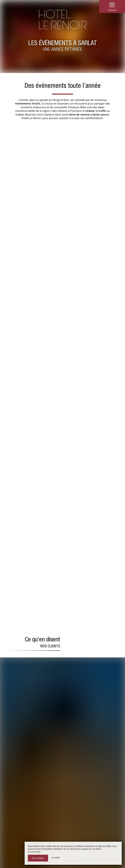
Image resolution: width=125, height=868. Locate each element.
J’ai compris (38, 858)
